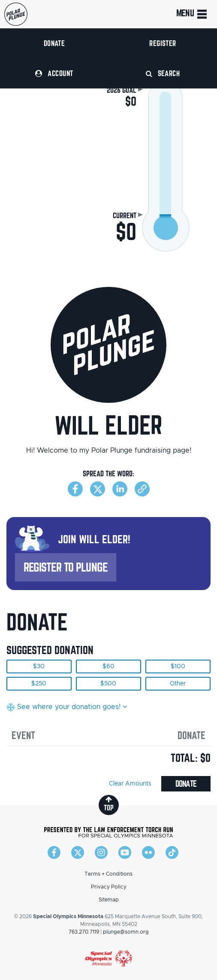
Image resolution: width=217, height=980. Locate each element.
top (109, 804)
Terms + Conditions (108, 874)
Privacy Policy (109, 887)
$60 (108, 667)
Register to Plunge (66, 567)
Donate (54, 43)
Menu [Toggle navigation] (192, 14)
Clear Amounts (130, 784)
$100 (178, 667)
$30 (39, 667)
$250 (39, 684)
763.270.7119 (84, 932)
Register (163, 43)
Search (163, 73)
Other (178, 684)
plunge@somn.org (126, 932)
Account (54, 73)
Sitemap (109, 900)
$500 (108, 684)
